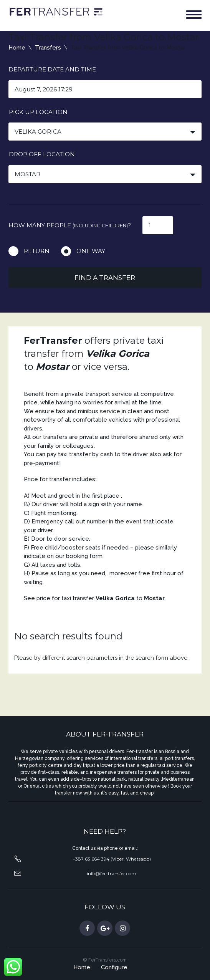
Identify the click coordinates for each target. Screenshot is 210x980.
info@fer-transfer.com (112, 873)
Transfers (48, 48)
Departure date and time (52, 69)
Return (37, 251)
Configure (114, 967)
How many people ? (70, 225)
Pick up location (38, 112)
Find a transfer (105, 278)
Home (17, 48)
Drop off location (42, 154)
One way (91, 251)
